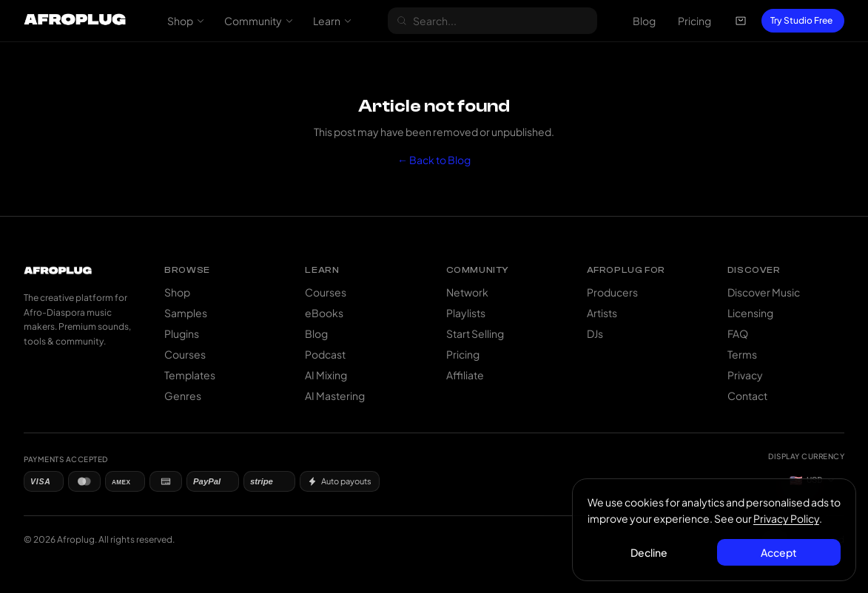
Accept (779, 552)
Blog (644, 21)
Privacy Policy (786, 518)
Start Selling (475, 333)
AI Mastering (335, 396)
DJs (595, 333)
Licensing (750, 313)
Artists (602, 313)
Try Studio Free (801, 20)
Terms (742, 354)
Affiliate (465, 375)
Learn (333, 21)
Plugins (182, 333)
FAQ (738, 333)
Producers (612, 292)
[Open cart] (741, 21)
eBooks (324, 313)
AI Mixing (326, 375)
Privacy (745, 375)
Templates (190, 375)
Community (259, 21)
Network (467, 292)
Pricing (694, 21)
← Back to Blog (434, 160)
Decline (650, 552)
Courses (185, 354)
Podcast (325, 354)
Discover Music (764, 292)
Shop (186, 21)
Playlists (466, 313)
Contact (747, 396)
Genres (183, 396)
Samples (186, 313)
